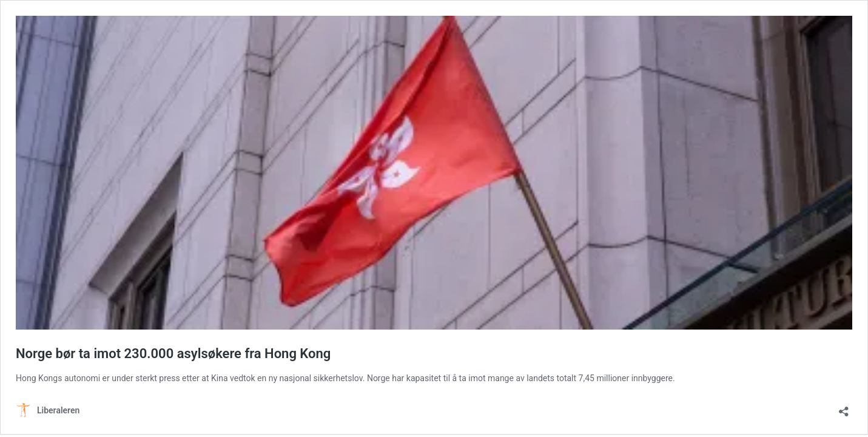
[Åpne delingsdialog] (844, 408)
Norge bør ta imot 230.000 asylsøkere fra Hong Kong (173, 354)
